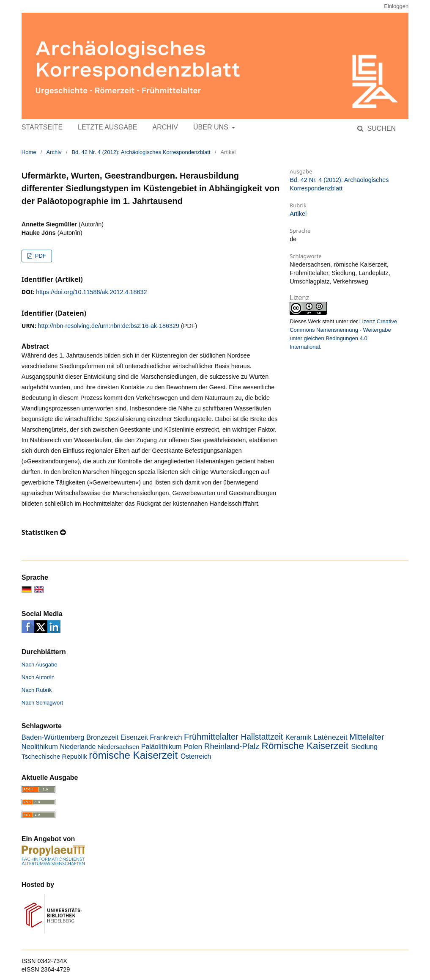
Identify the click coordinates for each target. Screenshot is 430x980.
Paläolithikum (162, 746)
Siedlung (364, 746)
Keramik (299, 737)
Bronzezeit (102, 737)
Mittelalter (367, 737)
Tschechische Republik (54, 756)
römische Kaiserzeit (133, 755)
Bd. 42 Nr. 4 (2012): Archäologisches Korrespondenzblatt (141, 152)
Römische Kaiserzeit (305, 746)
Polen (193, 746)
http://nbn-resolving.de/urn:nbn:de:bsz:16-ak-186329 (109, 326)
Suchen (381, 128)
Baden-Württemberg (53, 737)
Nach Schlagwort (42, 703)
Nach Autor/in (38, 677)
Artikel (298, 214)
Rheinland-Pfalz (232, 746)
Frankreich (166, 737)
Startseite (42, 127)
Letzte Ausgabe (107, 127)
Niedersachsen (119, 747)
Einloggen (396, 6)
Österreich (196, 756)
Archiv (165, 127)
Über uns (212, 127)
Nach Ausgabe (40, 665)
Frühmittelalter (211, 737)
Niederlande (78, 747)
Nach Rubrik (37, 690)
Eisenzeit (134, 737)
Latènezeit (330, 737)
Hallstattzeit (262, 737)
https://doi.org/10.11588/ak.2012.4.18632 (91, 292)
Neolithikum (40, 747)
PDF (40, 256)
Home (29, 152)
